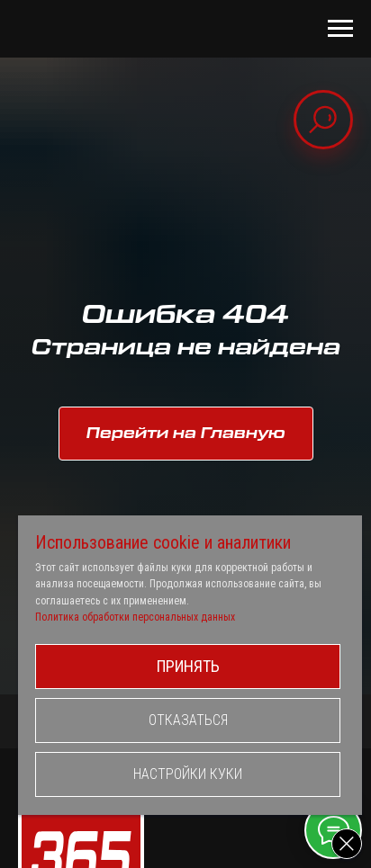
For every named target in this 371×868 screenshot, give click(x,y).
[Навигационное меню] (340, 29)
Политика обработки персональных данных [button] (135, 617)
